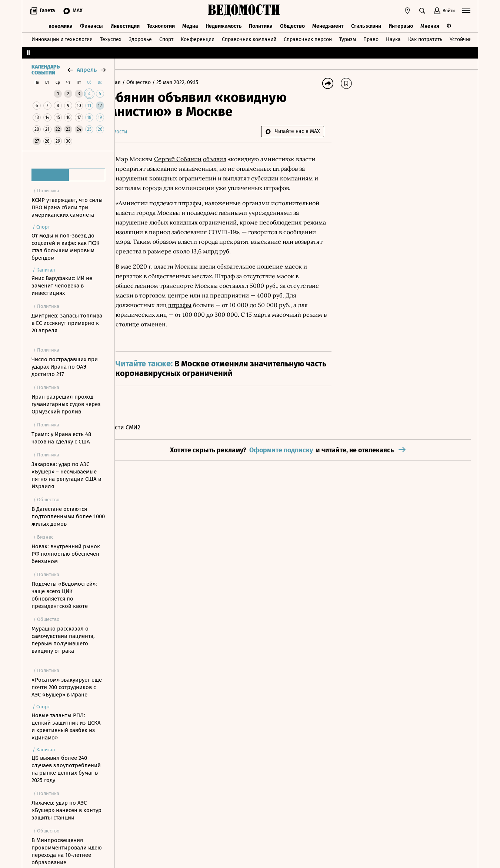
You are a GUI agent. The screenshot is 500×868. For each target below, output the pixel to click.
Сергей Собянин (199, 159)
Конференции (198, 38)
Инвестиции (125, 25)
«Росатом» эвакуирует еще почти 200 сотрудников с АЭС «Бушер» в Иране (67, 687)
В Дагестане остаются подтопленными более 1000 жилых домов (68, 516)
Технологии (161, 25)
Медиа (190, 25)
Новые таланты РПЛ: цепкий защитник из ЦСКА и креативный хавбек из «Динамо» (66, 726)
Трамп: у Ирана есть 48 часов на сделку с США (61, 438)
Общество (292, 25)
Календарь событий (46, 70)
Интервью (401, 25)
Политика (261, 25)
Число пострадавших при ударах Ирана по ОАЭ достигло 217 (65, 367)
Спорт (166, 38)
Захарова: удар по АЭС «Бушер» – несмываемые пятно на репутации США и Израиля (66, 475)
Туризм (348, 38)
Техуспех (111, 38)
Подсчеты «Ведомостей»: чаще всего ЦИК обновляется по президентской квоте (64, 595)
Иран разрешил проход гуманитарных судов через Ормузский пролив (66, 404)
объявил (236, 159)
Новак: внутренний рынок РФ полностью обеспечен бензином (66, 554)
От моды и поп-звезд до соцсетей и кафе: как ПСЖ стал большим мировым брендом (65, 247)
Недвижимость (224, 25)
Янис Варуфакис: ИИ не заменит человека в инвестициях (62, 286)
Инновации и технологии (62, 38)
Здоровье (140, 38)
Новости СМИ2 (142, 447)
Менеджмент (328, 25)
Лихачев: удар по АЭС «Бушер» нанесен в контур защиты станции (66, 810)
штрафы (226, 324)
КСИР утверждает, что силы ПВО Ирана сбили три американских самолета (67, 207)
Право (371, 38)
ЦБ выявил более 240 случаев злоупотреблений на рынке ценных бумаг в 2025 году (66, 769)
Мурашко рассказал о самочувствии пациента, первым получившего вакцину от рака (63, 640)
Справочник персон (308, 38)
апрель (87, 70)
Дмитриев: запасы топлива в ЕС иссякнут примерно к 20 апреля (67, 323)
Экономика (59, 25)
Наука (393, 38)
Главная (133, 82)
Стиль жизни (366, 25)
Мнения (430, 25)
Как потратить (425, 38)
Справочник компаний (249, 38)
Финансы (91, 25)
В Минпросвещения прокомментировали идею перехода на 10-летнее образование (67, 851)
